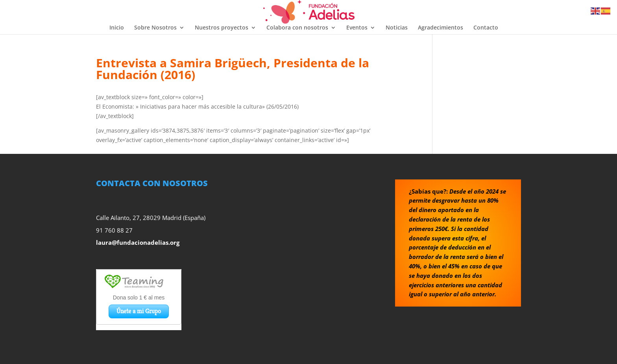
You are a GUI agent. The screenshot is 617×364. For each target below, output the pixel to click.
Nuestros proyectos (222, 28)
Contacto (486, 28)
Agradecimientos (441, 28)
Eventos (357, 28)
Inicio (117, 28)
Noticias (397, 28)
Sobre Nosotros (155, 28)
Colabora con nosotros (297, 28)
